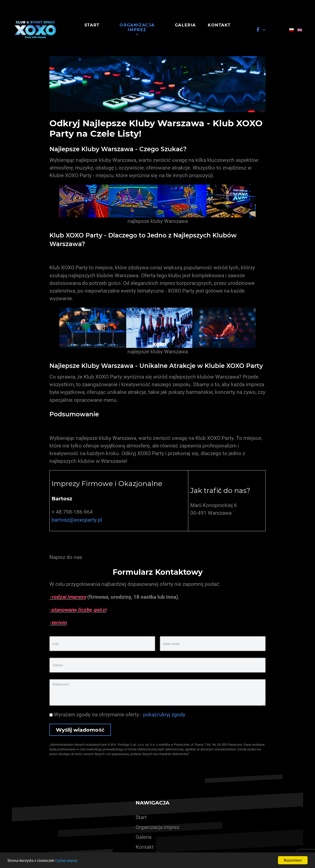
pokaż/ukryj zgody (164, 715)
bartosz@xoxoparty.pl (77, 520)
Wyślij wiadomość (80, 730)
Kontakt (145, 847)
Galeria (144, 837)
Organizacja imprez (157, 827)
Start (141, 817)
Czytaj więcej (66, 861)
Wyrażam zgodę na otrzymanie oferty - (117, 715)
